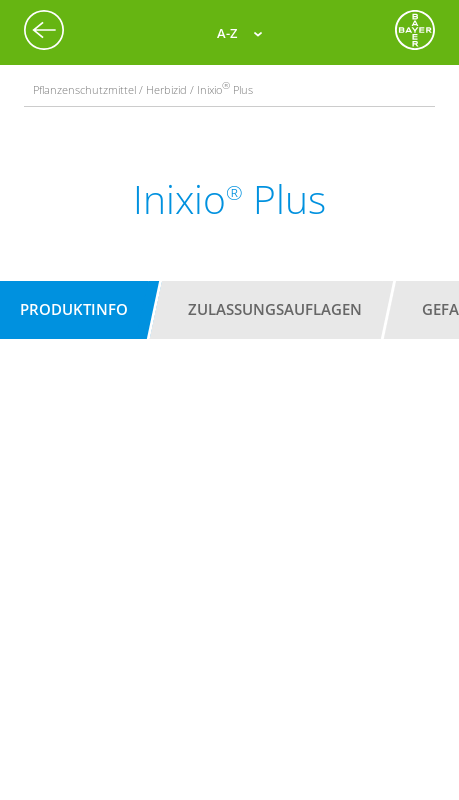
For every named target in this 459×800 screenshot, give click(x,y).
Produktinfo (74, 309)
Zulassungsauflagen (275, 309)
